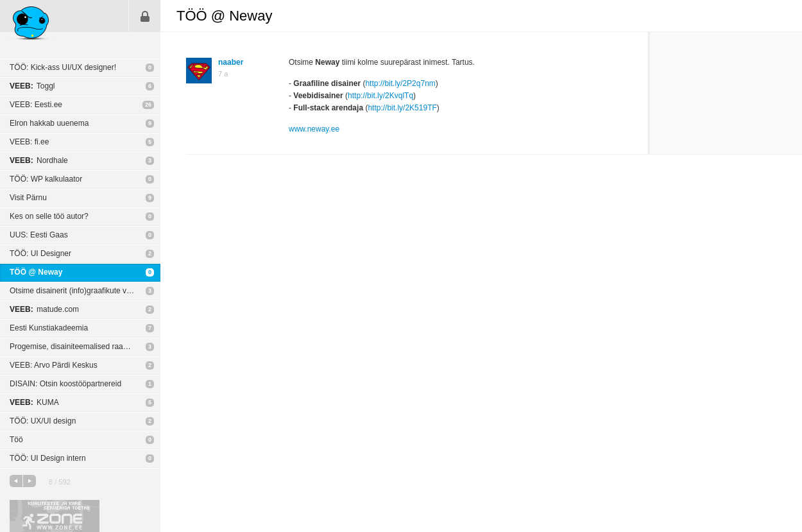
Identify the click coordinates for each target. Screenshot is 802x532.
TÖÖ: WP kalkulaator (46, 179)
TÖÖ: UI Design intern (48, 458)
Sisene (145, 16)
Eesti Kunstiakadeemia (49, 328)
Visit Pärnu (28, 198)
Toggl (32, 86)
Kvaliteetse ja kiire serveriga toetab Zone (55, 516)
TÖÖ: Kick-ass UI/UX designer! (63, 67)
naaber (231, 62)
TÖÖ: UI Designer (40, 253)
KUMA (34, 402)
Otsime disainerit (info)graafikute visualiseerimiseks (85, 291)
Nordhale (39, 160)
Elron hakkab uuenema (49, 123)
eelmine (16, 481)
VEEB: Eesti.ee (36, 105)
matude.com (44, 309)
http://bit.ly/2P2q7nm (400, 83)
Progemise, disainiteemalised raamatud (77, 347)
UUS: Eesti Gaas (39, 235)
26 (148, 105)
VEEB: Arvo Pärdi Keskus (54, 365)
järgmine (30, 481)
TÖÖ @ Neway (36, 272)
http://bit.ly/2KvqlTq (380, 96)
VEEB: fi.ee (29, 142)
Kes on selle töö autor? (49, 216)
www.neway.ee (314, 129)
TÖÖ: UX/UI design (43, 421)
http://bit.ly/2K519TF (402, 108)
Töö (16, 440)
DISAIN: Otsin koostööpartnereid (65, 384)
